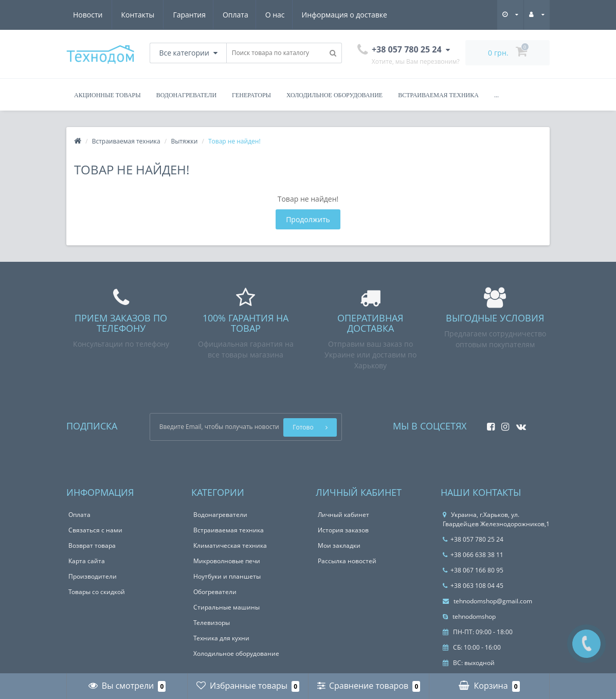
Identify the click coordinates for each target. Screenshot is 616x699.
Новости (325, 15)
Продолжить (308, 219)
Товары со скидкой (97, 592)
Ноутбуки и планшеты (227, 576)
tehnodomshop (469, 616)
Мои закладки (339, 545)
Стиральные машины (227, 607)
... (496, 95)
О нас (178, 15)
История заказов (343, 530)
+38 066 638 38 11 (473, 555)
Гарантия (89, 15)
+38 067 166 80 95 (473, 570)
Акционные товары (107, 95)
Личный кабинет (343, 515)
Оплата (137, 15)
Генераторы (251, 95)
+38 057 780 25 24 (473, 539)
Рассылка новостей (347, 561)
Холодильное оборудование (334, 95)
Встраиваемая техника (438, 95)
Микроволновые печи (227, 561)
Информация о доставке (249, 15)
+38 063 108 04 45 (473, 586)
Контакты (376, 15)
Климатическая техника (230, 545)
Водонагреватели (186, 95)
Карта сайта (87, 561)
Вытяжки (184, 141)
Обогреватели (215, 592)
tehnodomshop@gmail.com (487, 601)
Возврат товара (92, 545)
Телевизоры (212, 623)
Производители (93, 576)
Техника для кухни (221, 638)
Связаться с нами (95, 530)
